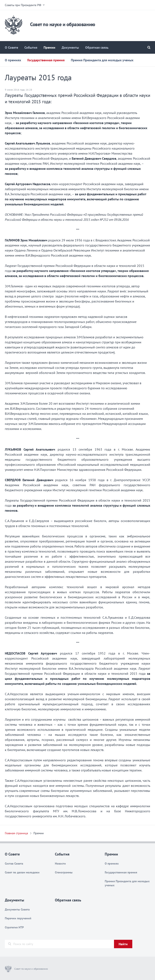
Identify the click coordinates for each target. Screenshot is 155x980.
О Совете (11, 47)
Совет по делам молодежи (22, 872)
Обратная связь (97, 47)
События (31, 47)
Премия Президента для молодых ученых (102, 60)
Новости (60, 864)
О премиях (13, 60)
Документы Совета (17, 909)
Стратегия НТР (14, 927)
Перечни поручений (18, 918)
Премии (49, 47)
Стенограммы (64, 872)
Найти (123, 944)
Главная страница (16, 833)
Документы (70, 47)
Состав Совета (14, 864)
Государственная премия (46, 60)
